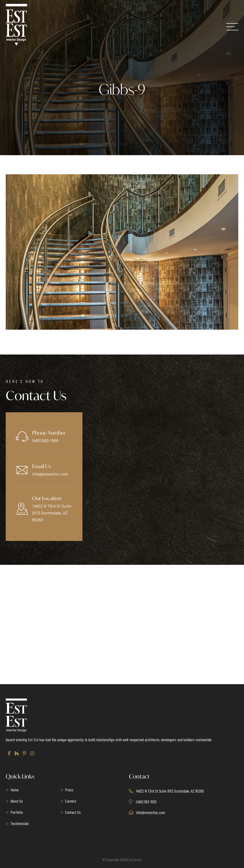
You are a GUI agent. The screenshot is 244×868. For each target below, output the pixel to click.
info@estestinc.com (50, 474)
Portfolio (17, 812)
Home (15, 790)
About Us (17, 801)
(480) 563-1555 (45, 440)
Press (69, 790)
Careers (71, 801)
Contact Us (73, 812)
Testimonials (20, 823)
